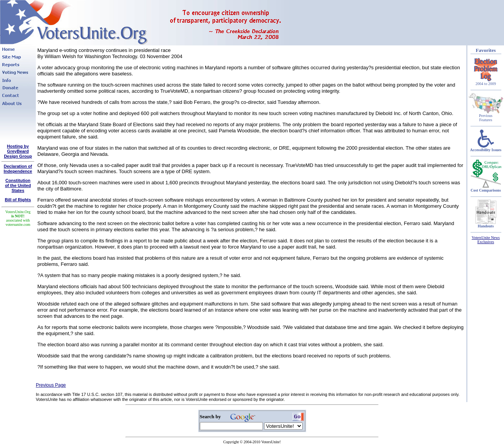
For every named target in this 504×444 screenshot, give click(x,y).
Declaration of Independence (18, 169)
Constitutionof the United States (18, 185)
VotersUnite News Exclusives (486, 240)
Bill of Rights (18, 200)
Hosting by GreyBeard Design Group (18, 151)
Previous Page (51, 385)
